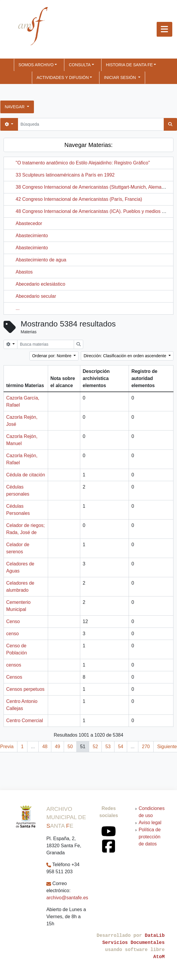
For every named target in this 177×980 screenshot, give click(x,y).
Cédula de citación (26, 475)
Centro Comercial (24, 721)
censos (14, 665)
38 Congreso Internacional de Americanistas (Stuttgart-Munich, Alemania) (92, 187)
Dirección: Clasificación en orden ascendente (125, 356)
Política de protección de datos (150, 837)
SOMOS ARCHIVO (36, 65)
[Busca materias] (46, 344)
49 (58, 747)
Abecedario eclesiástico (40, 284)
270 (146, 747)
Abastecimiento (32, 236)
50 (70, 747)
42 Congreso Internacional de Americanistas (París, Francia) (79, 199)
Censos (14, 677)
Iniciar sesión (120, 77)
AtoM (159, 957)
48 (45, 747)
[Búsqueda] (91, 124)
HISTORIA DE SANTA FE (129, 65)
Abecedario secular (36, 296)
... (18, 308)
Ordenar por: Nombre (52, 356)
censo (13, 634)
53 (108, 747)
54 (121, 747)
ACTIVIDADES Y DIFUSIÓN (63, 77)
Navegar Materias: (88, 145)
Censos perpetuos (25, 689)
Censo (13, 621)
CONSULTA (80, 65)
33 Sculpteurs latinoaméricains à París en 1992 (65, 175)
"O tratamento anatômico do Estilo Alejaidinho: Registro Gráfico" (83, 163)
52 (95, 747)
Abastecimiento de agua (41, 260)
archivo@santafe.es (67, 898)
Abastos (24, 272)
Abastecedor (29, 223)
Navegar (15, 107)
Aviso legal (150, 823)
